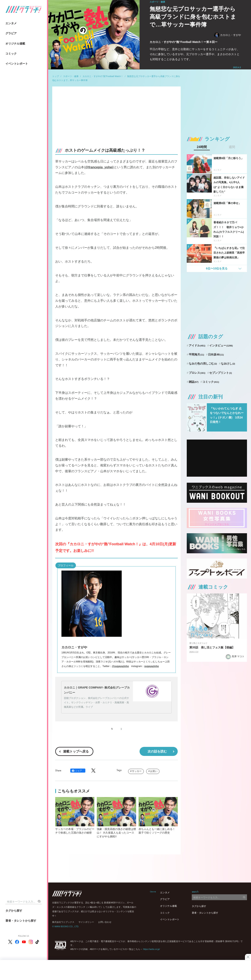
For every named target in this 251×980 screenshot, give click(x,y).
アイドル (197, 345)
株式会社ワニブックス (63, 922)
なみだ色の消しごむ (203, 364)
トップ (56, 76)
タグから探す (14, 911)
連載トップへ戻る (76, 751)
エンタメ (11, 23)
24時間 (202, 147)
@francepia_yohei (99, 167)
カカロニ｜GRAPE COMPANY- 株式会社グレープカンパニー (97, 690)
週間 (232, 147)
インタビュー (221, 345)
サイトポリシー (86, 922)
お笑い (154, 771)
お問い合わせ (105, 922)
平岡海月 (196, 354)
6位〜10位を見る (217, 268)
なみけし (228, 364)
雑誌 (194, 382)
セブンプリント (220, 373)
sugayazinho (152, 666)
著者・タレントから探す (21, 921)
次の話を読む (157, 751)
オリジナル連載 (15, 44)
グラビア (11, 33)
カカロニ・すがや (228, 35)
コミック (11, 54)
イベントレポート (17, 64)
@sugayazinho (120, 666)
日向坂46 (216, 354)
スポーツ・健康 (71, 76)
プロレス (197, 373)
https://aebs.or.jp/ (151, 949)
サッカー (137, 771)
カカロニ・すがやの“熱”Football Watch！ (103, 76)
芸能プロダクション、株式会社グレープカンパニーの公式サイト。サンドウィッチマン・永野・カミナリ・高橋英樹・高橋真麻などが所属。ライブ (96, 702)
